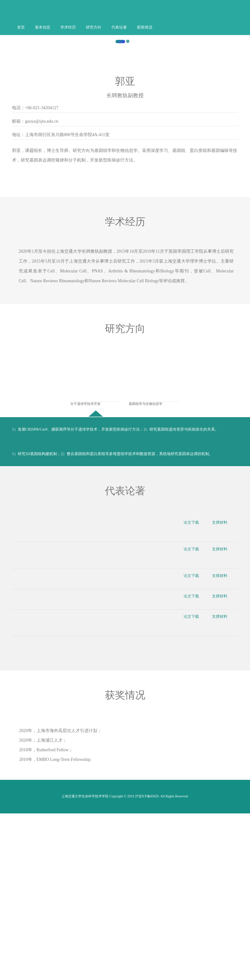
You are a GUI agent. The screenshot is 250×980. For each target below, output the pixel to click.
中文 (165, 15)
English (172, 15)
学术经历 (68, 27)
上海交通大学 (126, 168)
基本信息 (43, 27)
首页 (21, 27)
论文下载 (195, 692)
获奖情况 (145, 27)
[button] (19, 111)
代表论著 (119, 27)
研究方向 (94, 27)
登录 (179, 15)
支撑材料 (223, 692)
